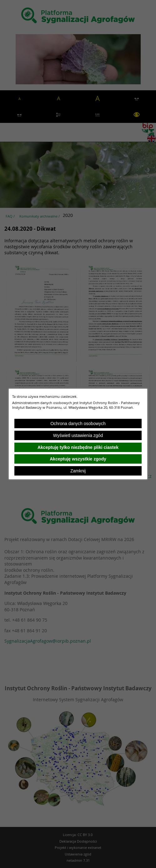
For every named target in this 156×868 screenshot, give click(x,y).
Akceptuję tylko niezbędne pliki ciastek (78, 447)
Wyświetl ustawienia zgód (78, 435)
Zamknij (78, 471)
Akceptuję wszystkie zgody (78, 459)
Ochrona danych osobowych (78, 423)
